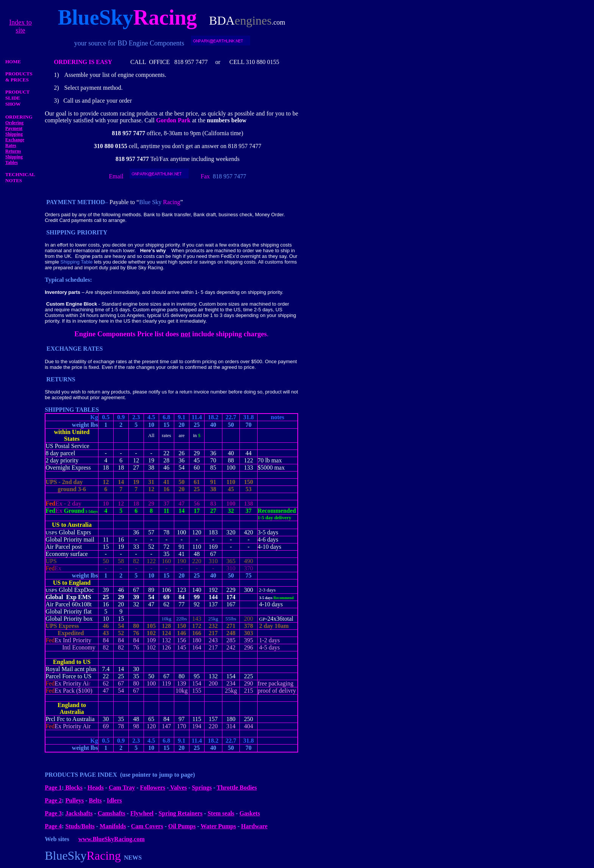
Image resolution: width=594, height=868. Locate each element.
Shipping (14, 134)
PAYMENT (61, 202)
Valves (178, 788)
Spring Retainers (181, 813)
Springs (202, 788)
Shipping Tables (14, 160)
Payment (14, 128)
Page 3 (53, 813)
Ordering (14, 123)
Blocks (73, 788)
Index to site (20, 26)
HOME (13, 62)
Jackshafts (79, 813)
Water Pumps (218, 826)
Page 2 (53, 800)
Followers (153, 788)
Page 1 (53, 788)
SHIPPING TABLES (72, 410)
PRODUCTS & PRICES (19, 77)
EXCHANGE (64, 349)
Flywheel (142, 813)
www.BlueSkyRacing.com (112, 839)
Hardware (254, 826)
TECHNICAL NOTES (20, 177)
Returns (13, 151)
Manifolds (113, 826)
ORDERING (19, 117)
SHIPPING (61, 232)
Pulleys (74, 800)
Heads (96, 788)
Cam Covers (147, 826)
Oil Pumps (182, 826)
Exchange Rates (15, 143)
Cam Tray (122, 788)
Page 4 (53, 826)
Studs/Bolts (80, 826)
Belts (95, 800)
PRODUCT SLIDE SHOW (17, 98)
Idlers (114, 800)
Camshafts (112, 813)
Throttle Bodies (237, 788)
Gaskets (250, 813)
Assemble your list (87, 75)
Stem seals (221, 813)
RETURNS (61, 379)
